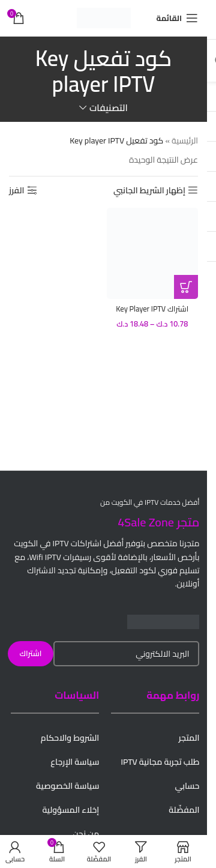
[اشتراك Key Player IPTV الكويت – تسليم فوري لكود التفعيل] (153, 254)
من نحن (86, 834)
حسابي (187, 786)
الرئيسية (185, 140)
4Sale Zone (146, 522)
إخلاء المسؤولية (70, 810)
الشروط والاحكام (70, 738)
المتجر (189, 738)
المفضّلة (184, 810)
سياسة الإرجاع (75, 762)
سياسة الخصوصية (67, 786)
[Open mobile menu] (177, 18)
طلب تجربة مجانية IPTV (160, 762)
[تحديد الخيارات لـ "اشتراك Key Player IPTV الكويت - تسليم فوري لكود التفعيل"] (186, 287)
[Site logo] (104, 17)
